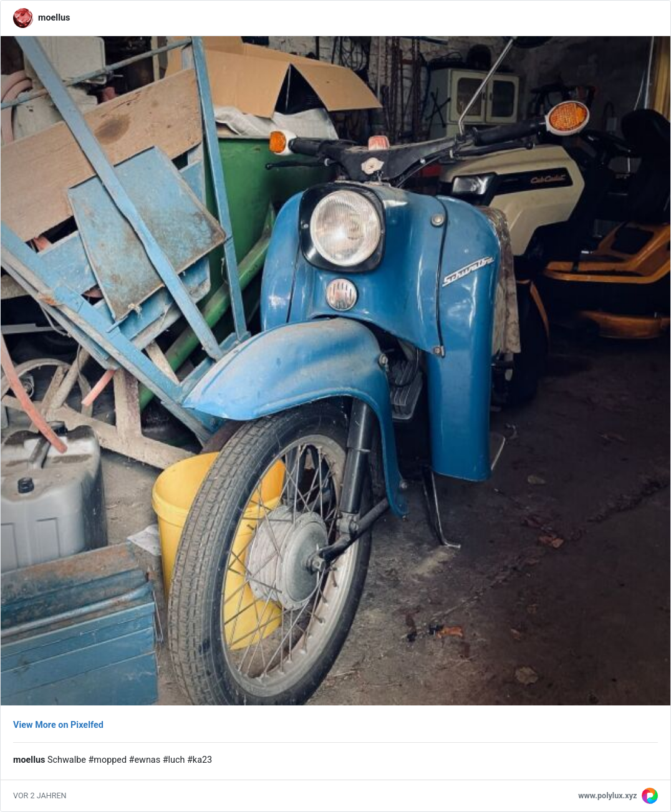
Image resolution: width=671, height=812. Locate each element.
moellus (54, 18)
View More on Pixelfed (58, 725)
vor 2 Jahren (40, 795)
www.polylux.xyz (607, 795)
